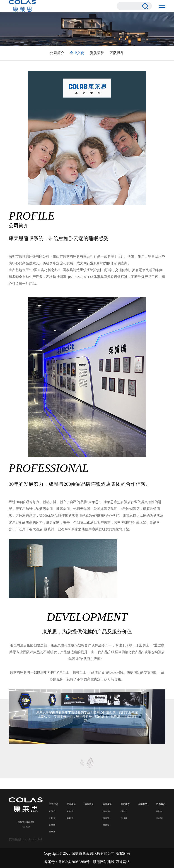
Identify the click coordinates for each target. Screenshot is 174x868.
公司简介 (57, 53)
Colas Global (34, 839)
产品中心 (71, 804)
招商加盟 (143, 804)
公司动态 (124, 811)
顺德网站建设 (104, 862)
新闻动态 (125, 804)
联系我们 (161, 804)
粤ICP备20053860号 (74, 862)
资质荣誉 (97, 53)
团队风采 (117, 53)
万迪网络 (123, 862)
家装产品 (70, 818)
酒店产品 (70, 811)
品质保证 (106, 818)
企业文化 (77, 53)
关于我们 (53, 804)
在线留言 (159, 818)
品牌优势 (107, 804)
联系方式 (159, 811)
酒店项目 (89, 804)
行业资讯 (124, 818)
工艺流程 (106, 825)
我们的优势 (107, 811)
